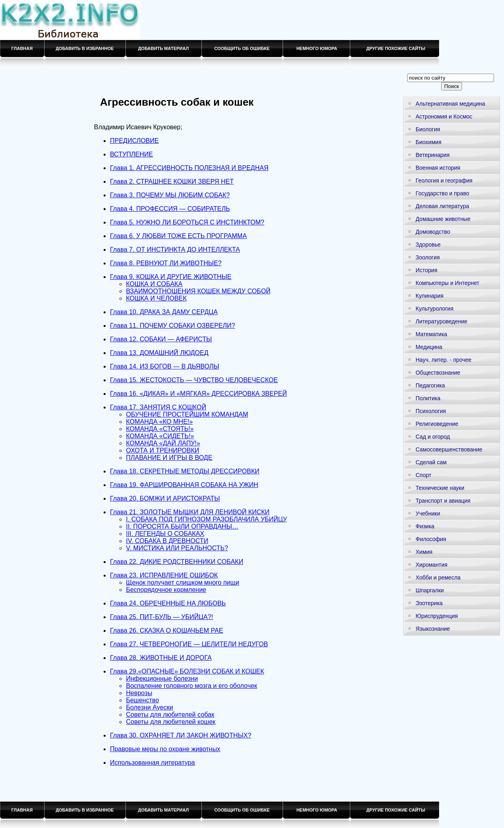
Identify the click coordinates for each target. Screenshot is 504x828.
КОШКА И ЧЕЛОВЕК (156, 298)
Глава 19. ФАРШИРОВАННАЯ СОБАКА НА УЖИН (184, 485)
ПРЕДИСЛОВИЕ (134, 141)
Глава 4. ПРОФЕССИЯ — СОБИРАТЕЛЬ (170, 209)
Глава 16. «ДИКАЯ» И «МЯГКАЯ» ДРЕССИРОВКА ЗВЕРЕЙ (198, 394)
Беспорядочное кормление (166, 590)
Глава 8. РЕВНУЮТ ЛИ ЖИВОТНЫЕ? (166, 263)
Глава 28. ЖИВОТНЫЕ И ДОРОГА (161, 658)
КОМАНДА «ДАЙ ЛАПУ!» (163, 443)
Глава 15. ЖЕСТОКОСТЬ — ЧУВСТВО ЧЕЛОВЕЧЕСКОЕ (194, 380)
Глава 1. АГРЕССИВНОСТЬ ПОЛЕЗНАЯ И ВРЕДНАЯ (189, 168)
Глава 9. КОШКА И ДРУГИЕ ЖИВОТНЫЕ (171, 277)
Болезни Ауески (150, 707)
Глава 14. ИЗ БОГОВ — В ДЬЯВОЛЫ (165, 366)
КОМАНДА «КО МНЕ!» (159, 422)
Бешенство (143, 700)
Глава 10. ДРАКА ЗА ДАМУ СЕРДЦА (164, 312)
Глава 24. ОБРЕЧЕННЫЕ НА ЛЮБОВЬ (168, 603)
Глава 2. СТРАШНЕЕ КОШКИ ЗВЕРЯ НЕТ (172, 181)
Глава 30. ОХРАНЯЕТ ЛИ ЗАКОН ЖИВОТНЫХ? (181, 735)
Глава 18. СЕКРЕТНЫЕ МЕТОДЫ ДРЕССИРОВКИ (185, 471)
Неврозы (139, 693)
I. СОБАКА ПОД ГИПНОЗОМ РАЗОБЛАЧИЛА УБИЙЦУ (206, 519)
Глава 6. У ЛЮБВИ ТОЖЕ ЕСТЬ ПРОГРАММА (178, 236)
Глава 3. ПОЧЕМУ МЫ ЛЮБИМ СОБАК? (170, 195)
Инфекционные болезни (162, 679)
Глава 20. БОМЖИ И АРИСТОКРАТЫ (165, 498)
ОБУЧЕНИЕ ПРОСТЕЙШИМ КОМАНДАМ (187, 414)
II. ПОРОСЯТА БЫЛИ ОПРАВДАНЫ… (182, 526)
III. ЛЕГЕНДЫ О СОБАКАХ (165, 534)
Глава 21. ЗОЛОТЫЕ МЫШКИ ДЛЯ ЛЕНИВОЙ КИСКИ (190, 512)
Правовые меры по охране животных (165, 749)
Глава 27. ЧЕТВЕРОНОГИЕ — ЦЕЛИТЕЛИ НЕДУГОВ (189, 644)
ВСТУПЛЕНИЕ (132, 154)
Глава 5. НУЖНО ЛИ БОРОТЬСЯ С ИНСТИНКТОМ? (187, 222)
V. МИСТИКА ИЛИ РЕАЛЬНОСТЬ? (177, 548)
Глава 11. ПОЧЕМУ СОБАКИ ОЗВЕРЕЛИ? (173, 326)
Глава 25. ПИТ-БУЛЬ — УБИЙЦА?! (162, 617)
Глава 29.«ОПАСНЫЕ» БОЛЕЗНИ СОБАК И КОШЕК (187, 671)
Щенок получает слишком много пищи (183, 582)
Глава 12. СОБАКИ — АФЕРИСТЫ (161, 339)
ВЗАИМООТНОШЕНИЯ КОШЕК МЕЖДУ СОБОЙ (198, 291)
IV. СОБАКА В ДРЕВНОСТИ (167, 541)
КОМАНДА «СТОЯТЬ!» (160, 429)
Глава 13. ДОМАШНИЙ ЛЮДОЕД (159, 353)
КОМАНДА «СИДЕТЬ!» (160, 436)
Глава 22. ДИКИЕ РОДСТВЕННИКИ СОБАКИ (177, 562)
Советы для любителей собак (170, 715)
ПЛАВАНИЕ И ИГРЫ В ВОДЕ (169, 458)
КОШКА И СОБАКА (154, 284)
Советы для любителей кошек (171, 722)
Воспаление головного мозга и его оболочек (192, 686)
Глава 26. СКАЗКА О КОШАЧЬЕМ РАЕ (167, 631)
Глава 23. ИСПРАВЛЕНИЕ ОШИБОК (164, 575)
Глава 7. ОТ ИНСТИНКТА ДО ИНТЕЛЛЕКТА (175, 250)
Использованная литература (152, 763)
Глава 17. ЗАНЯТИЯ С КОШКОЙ (158, 407)
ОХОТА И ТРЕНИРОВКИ (163, 450)
